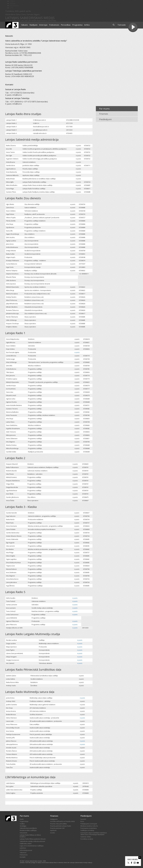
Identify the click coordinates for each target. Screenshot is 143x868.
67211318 (69, 123)
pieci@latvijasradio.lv (40, 130)
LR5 (29, 21)
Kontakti (23, 857)
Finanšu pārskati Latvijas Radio (61, 826)
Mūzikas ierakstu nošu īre (89, 826)
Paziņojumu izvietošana (89, 828)
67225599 (76, 120)
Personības (66, 25)
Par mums (104, 109)
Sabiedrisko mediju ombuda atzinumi (32, 841)
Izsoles (53, 833)
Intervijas (43, 25)
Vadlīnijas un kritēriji (87, 830)
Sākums (25, 25)
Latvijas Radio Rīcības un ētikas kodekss (30, 836)
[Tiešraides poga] (133, 27)
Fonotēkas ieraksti (87, 839)
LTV (11, 8)
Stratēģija (23, 826)
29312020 (69, 130)
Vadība (22, 824)
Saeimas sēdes (86, 837)
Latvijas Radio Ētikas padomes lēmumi (33, 839)
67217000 (69, 127)
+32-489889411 (84, 274)
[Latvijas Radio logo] (12, 25)
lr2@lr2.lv (36, 123)
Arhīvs (87, 25)
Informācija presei (26, 850)
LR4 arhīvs (52, 21)
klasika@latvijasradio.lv (41, 127)
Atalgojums (54, 819)
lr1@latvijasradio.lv (39, 120)
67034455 (69, 133)
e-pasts (78, 146)
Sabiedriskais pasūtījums (28, 828)
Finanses (104, 114)
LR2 (22, 21)
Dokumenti (23, 833)
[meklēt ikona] (114, 25)
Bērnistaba (14, 6)
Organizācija (24, 821)
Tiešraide (122, 25)
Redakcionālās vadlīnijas (28, 830)
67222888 (69, 120)
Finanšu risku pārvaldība (58, 824)
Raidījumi (34, 25)
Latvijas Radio (11, 21)
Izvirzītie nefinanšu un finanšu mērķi (62, 821)
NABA (34, 21)
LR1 (19, 21)
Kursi (82, 821)
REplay (13, 3)
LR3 (26, 21)
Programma (77, 25)
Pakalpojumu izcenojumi (89, 824)
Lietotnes (23, 848)
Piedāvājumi (105, 119)
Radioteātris (42, 21)
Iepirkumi (53, 830)
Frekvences (54, 25)
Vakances (23, 853)
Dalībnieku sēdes (26, 844)
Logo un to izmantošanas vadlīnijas (32, 846)
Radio (22, 819)
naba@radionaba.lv (40, 133)
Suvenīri (83, 819)
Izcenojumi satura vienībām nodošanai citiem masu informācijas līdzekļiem (94, 834)
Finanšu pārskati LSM (57, 828)
